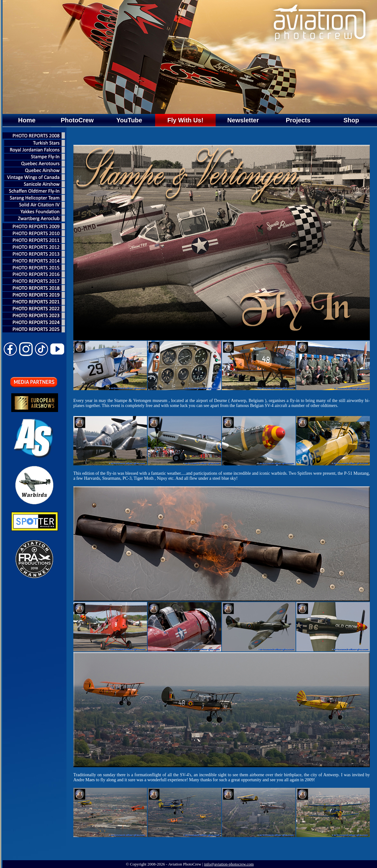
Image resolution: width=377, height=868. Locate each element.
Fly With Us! (185, 120)
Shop (351, 120)
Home (27, 120)
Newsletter (243, 120)
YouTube (129, 120)
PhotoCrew (77, 120)
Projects (298, 120)
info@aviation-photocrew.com (229, 864)
